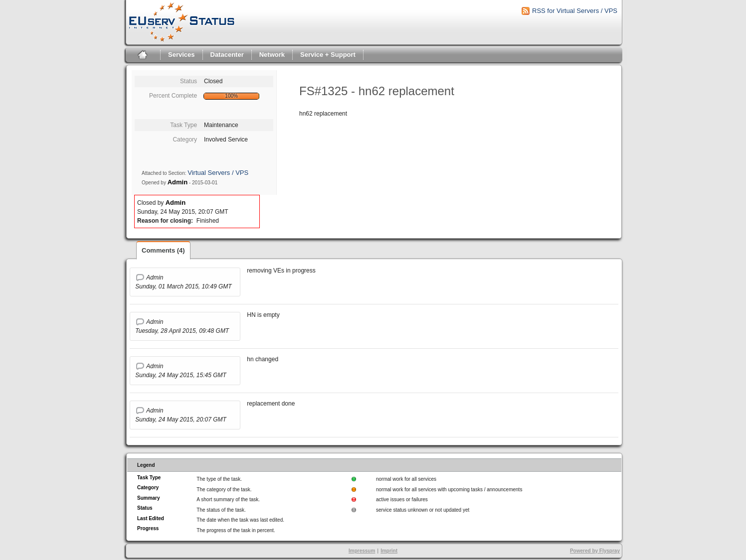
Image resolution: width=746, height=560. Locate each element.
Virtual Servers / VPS (218, 173)
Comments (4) (163, 250)
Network (272, 55)
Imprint (389, 551)
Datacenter (227, 55)
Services (182, 55)
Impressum (362, 551)
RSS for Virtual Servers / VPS (575, 11)
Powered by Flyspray (595, 551)
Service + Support (328, 55)
